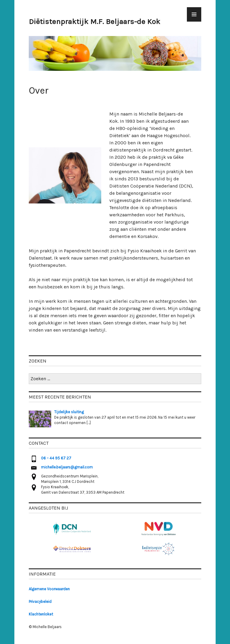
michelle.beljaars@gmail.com (67, 467)
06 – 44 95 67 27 (56, 458)
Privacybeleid (40, 602)
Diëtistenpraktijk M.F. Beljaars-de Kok (94, 21)
